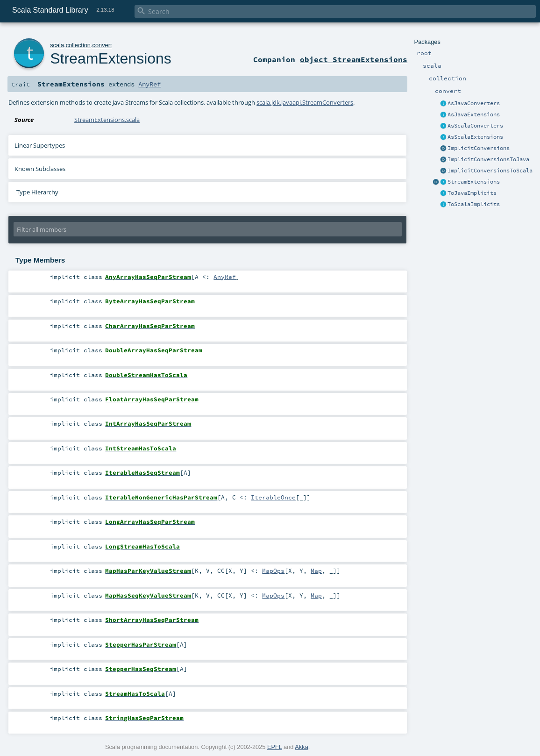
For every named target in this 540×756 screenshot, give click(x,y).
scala (57, 45)
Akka (301, 747)
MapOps (273, 571)
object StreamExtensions (354, 59)
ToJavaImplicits (472, 193)
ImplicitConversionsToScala (490, 171)
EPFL (275, 747)
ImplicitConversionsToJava (488, 159)
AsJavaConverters (474, 103)
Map (316, 571)
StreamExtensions (474, 182)
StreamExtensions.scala (107, 120)
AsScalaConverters (475, 126)
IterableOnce (273, 497)
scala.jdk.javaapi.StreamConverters (305, 102)
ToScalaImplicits (474, 204)
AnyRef (149, 84)
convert (102, 45)
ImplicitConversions (479, 148)
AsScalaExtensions (475, 137)
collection (78, 45)
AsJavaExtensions (474, 114)
